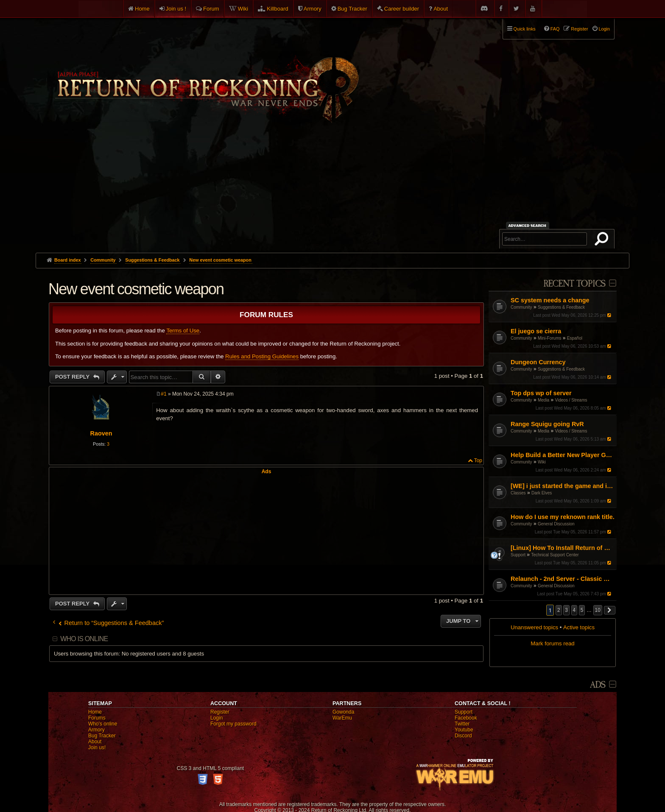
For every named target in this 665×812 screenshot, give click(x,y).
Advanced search (529, 225)
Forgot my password (233, 724)
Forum (211, 9)
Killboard (278, 9)
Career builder (402, 9)
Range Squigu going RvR (547, 424)
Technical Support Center (555, 555)
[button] (610, 610)
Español (575, 338)
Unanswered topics (534, 627)
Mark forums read (552, 643)
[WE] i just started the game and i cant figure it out (563, 486)
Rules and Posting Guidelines (262, 356)
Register (220, 712)
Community (521, 307)
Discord (463, 736)
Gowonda (343, 712)
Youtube (464, 730)
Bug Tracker (352, 9)
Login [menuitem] (604, 29)
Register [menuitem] (579, 29)
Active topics (579, 627)
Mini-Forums (550, 338)
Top (478, 460)
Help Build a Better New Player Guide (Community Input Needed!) (563, 455)
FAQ (555, 29)
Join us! (97, 748)
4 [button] (574, 610)
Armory (313, 9)
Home (142, 9)
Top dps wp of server (541, 393)
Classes (518, 493)
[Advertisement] (332, 189)
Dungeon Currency (538, 362)
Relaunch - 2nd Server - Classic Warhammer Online (563, 579)
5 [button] (582, 610)
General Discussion (556, 524)
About (441, 9)
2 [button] (559, 610)
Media (543, 400)
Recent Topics (574, 284)
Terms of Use (183, 331)
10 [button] (598, 610)
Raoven (101, 433)
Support (518, 555)
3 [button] (566, 610)
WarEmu (342, 718)
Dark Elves (542, 493)
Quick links (525, 29)
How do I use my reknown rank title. (563, 517)
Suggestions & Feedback (561, 307)
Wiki (243, 9)
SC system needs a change (550, 300)
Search (603, 240)
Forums (97, 718)
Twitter (462, 724)
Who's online (103, 724)
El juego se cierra (536, 331)
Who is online (84, 639)
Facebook (466, 718)
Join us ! (176, 9)
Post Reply (73, 377)
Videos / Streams (571, 400)
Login (217, 718)
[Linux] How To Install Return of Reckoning (563, 548)
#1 (163, 394)
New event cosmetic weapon (220, 260)
